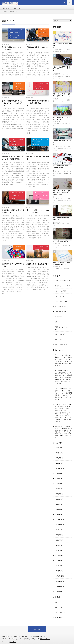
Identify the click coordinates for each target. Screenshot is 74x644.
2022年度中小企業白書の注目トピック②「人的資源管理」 (13, 164)
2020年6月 (58, 544)
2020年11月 (58, 519)
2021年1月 (58, 514)
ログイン (57, 600)
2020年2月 (58, 564)
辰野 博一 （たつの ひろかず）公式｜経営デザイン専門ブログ (32, 634)
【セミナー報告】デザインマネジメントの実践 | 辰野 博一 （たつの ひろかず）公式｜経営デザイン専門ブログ (63, 397)
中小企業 (42, 33)
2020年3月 (58, 559)
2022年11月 (58, 469)
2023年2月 (58, 459)
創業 (16, 91)
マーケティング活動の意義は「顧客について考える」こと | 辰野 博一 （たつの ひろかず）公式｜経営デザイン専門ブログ (63, 363)
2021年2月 (58, 509)
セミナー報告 (39, 198)
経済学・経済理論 (60, 346)
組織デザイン (13, 43)
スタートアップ (58, 150)
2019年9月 (58, 590)
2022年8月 (58, 479)
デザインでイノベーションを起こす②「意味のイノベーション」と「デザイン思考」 (62, 196)
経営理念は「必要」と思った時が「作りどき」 (13, 217)
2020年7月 (58, 539)
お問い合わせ (6, 10)
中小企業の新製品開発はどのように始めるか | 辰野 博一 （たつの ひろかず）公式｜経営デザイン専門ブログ (63, 380)
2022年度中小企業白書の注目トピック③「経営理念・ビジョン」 (37, 107)
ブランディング (14, 40)
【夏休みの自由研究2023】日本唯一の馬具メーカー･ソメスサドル (62, 72)
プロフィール (17, 10)
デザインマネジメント (16, 37)
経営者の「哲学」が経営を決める (37, 162)
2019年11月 (58, 580)
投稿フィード (59, 605)
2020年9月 (58, 529)
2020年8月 (58, 534)
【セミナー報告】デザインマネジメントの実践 (37, 217)
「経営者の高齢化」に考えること (37, 52)
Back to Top (37, 627)
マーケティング (58, 248)
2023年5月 (58, 454)
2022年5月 (58, 494)
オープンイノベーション (62, 289)
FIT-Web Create (45, 637)
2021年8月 (58, 499)
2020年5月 (58, 549)
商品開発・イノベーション (40, 144)
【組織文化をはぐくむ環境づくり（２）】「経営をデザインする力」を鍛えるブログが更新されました (63, 434)
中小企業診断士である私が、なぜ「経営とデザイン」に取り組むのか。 (62, 374)
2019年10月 (58, 585)
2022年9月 (58, 474)
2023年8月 (58, 449)
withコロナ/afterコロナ (16, 33)
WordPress (13, 640)
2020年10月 (58, 524)
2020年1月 (58, 570)
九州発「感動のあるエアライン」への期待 (13, 52)
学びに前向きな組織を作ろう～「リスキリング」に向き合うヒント (13, 107)
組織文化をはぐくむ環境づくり (37, 271)
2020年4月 (58, 554)
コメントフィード (60, 610)
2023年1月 (58, 464)
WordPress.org (59, 615)
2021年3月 (58, 504)
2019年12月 (58, 575)
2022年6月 (58, 489)
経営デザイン (44, 40)
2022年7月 (58, 484)
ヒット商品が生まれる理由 (60, 244)
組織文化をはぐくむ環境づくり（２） (13, 271)
